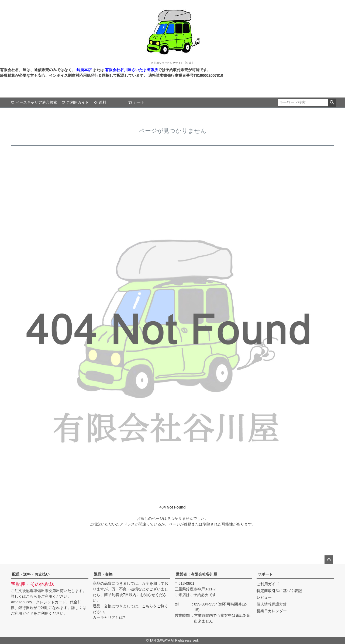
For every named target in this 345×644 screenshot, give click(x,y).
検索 (332, 103)
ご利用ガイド (75, 102)
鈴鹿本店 (84, 70)
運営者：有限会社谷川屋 (196, 574)
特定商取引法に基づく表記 (279, 591)
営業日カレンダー (272, 611)
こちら (32, 596)
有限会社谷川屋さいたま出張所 (131, 70)
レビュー (264, 597)
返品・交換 (103, 574)
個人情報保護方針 (272, 604)
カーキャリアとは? (109, 617)
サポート (265, 574)
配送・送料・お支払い (31, 574)
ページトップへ (329, 560)
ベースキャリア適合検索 (34, 102)
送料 (100, 102)
